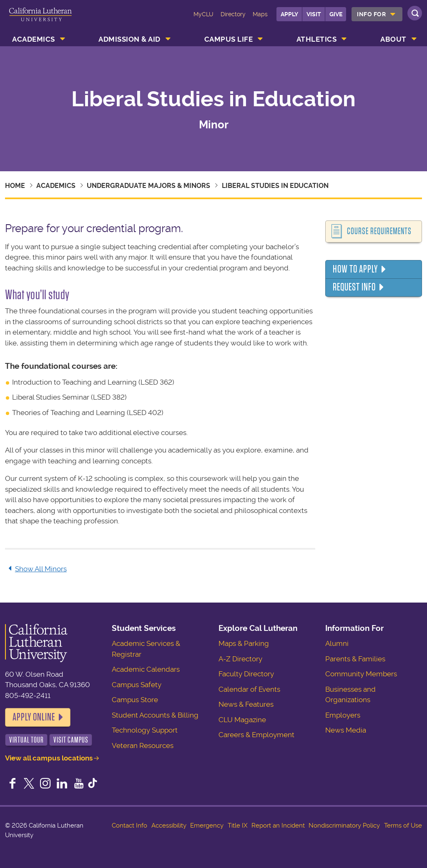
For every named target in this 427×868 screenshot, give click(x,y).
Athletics (317, 39)
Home (15, 186)
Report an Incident (278, 825)
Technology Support (145, 730)
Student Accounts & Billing (155, 715)
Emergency (207, 825)
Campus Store (135, 700)
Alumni (337, 643)
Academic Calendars (146, 669)
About (393, 39)
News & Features (246, 704)
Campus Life (229, 39)
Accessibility (169, 825)
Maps (260, 14)
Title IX (237, 825)
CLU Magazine (242, 720)
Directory (233, 14)
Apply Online (34, 717)
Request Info (354, 287)
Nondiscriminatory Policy (344, 825)
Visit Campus (71, 740)
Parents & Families (355, 659)
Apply (289, 14)
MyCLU (203, 14)
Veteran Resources (143, 745)
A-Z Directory (240, 659)
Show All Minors (36, 569)
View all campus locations (49, 758)
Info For (371, 14)
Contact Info (129, 825)
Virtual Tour (26, 740)
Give (336, 14)
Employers (343, 715)
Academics (34, 39)
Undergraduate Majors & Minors (148, 186)
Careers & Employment (256, 735)
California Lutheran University (40, 20)
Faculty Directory (246, 674)
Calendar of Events (249, 689)
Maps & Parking (244, 643)
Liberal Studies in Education (275, 186)
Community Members (361, 674)
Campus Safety (137, 685)
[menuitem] (377, 14)
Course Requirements (379, 231)
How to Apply (355, 269)
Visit (314, 14)
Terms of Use (403, 825)
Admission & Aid (129, 39)
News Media (346, 730)
